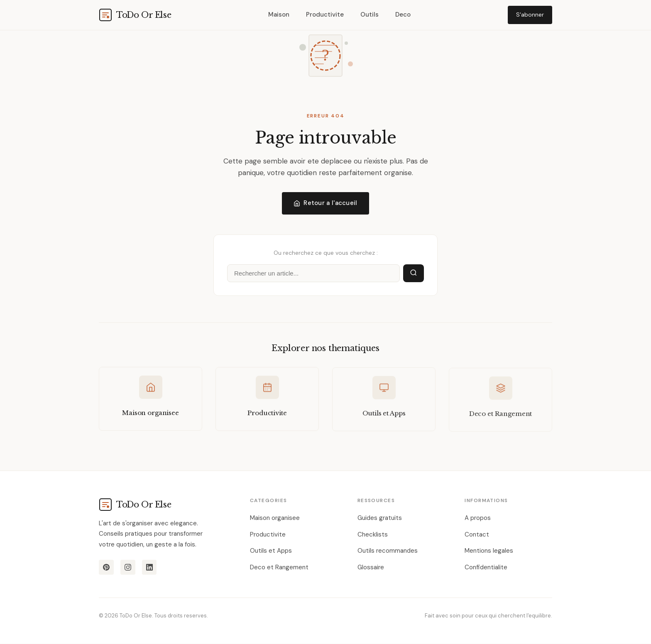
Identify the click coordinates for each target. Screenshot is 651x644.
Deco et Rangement (279, 567)
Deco (403, 15)
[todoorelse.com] (135, 15)
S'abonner (530, 15)
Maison (279, 15)
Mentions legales (489, 551)
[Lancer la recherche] (414, 274)
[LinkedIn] (149, 568)
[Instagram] (128, 568)
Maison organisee (275, 518)
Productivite (325, 15)
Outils (370, 15)
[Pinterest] (106, 568)
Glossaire (371, 567)
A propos (478, 518)
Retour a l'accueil (325, 203)
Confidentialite (486, 567)
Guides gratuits (380, 518)
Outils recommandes (388, 551)
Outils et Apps (271, 551)
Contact (477, 534)
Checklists (373, 534)
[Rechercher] (313, 274)
